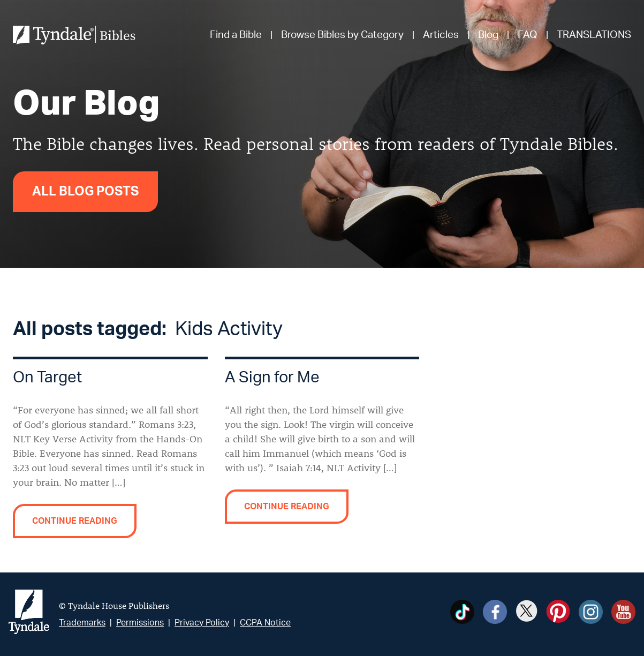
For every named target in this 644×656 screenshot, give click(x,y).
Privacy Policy (202, 623)
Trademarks (82, 623)
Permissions (140, 623)
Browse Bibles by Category (342, 35)
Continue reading (75, 521)
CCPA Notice (265, 623)
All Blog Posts (85, 192)
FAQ (528, 35)
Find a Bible (236, 35)
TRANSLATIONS (594, 35)
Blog (488, 35)
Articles (441, 35)
